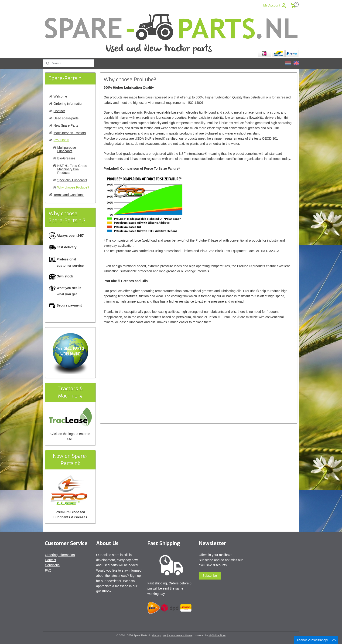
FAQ (48, 570)
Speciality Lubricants (72, 180)
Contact (59, 111)
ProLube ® (61, 140)
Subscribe (210, 576)
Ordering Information (60, 555)
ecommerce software (180, 635)
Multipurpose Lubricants (67, 149)
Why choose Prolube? (73, 187)
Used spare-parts (66, 118)
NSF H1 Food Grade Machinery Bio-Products (72, 169)
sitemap (156, 635)
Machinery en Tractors (70, 133)
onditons (53, 565)
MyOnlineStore (217, 635)
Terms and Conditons (69, 195)
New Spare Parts (66, 125)
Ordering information (68, 104)
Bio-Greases (66, 158)
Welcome (60, 96)
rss (165, 635)
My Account (275, 6)
